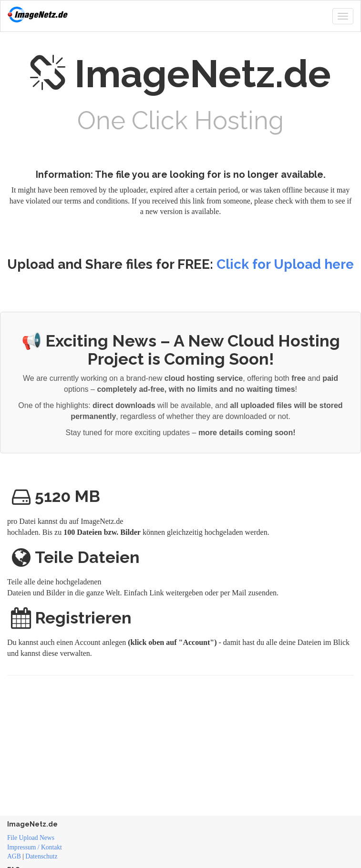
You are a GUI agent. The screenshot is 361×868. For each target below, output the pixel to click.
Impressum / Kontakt (35, 847)
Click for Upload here (285, 264)
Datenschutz (41, 856)
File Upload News (31, 838)
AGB (14, 856)
